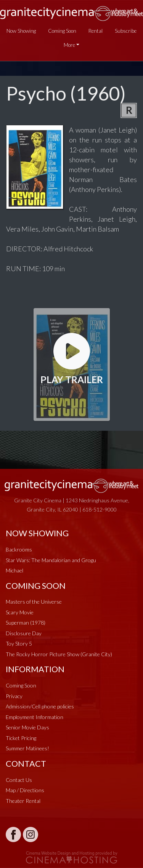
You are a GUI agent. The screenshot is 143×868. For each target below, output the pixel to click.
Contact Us (19, 780)
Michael (14, 570)
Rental (96, 31)
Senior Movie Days (27, 727)
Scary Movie (20, 612)
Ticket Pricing (21, 738)
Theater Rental (23, 801)
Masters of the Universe (34, 602)
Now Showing (21, 31)
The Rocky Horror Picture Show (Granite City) (59, 654)
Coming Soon (62, 31)
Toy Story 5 (19, 643)
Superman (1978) (26, 623)
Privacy (14, 696)
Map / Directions (25, 790)
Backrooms (19, 549)
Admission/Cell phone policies (40, 706)
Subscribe (126, 31)
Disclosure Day (24, 633)
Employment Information (35, 717)
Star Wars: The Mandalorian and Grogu (51, 560)
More (69, 45)
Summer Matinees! (27, 748)
